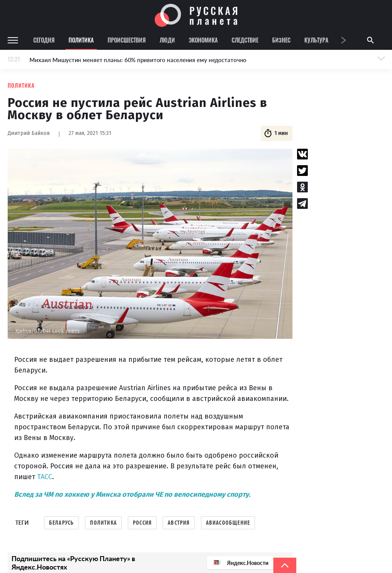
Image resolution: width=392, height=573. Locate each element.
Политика (81, 40)
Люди (167, 40)
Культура (316, 40)
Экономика (203, 40)
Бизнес (281, 40)
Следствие (245, 40)
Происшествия (127, 40)
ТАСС (44, 477)
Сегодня (44, 40)
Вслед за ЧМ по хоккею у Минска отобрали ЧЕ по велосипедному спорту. (132, 494)
